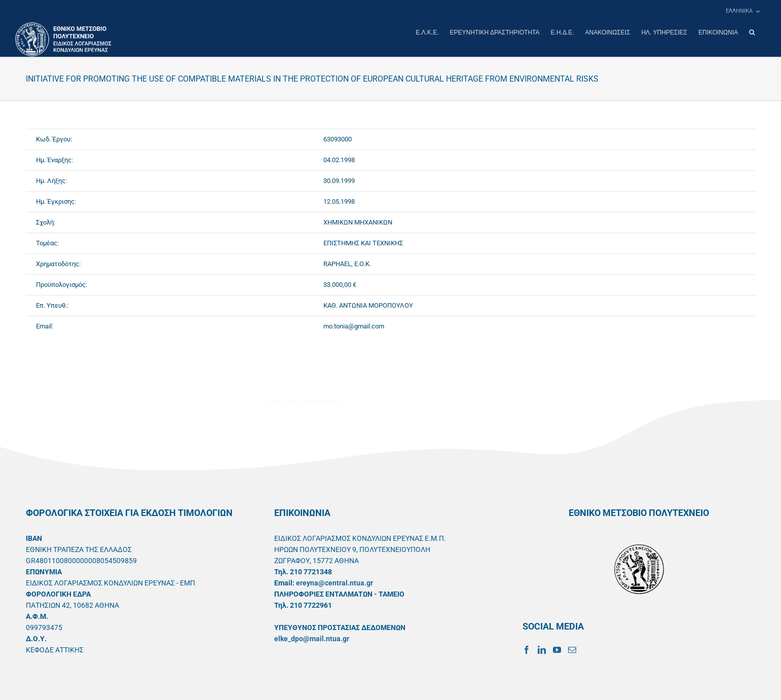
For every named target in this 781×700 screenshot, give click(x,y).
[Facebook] (527, 649)
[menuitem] (742, 11)
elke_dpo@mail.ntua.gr (312, 638)
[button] (752, 32)
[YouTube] (557, 649)
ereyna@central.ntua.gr (334, 582)
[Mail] (572, 649)
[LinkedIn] (542, 649)
